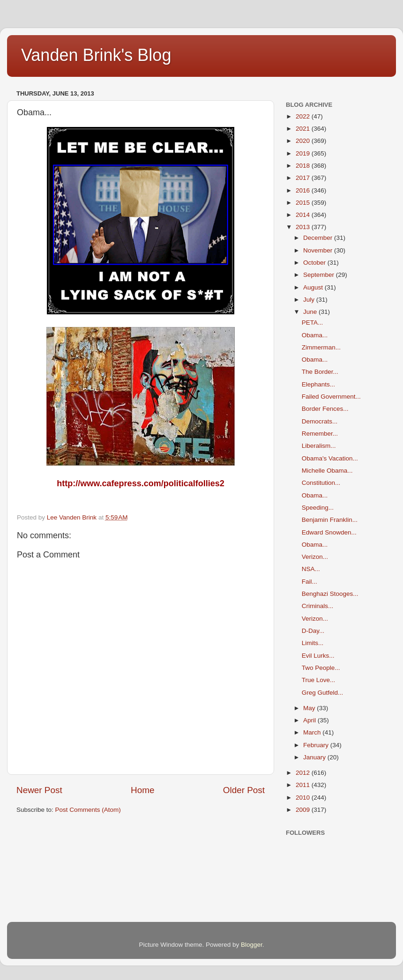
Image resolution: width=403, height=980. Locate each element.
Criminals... (318, 606)
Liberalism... (319, 446)
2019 (304, 153)
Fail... (310, 582)
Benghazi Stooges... (330, 594)
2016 (304, 190)
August (314, 287)
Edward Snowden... (329, 532)
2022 (304, 116)
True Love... (319, 680)
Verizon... (315, 557)
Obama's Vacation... (330, 458)
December (319, 238)
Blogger (252, 945)
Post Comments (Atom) (88, 810)
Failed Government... (331, 397)
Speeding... (318, 508)
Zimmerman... (321, 347)
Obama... (315, 335)
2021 (304, 129)
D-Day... (313, 631)
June (311, 312)
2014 (304, 215)
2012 (304, 773)
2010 (304, 798)
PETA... (313, 323)
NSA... (311, 569)
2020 (304, 141)
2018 (304, 166)
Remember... (320, 434)
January (315, 757)
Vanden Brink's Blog (96, 55)
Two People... (321, 668)
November (319, 250)
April (310, 720)
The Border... (320, 372)
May (310, 708)
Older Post (244, 790)
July (310, 300)
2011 (304, 785)
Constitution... (321, 483)
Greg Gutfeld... (323, 693)
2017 (304, 178)
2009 (304, 810)
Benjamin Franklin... (330, 520)
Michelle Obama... (327, 471)
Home (142, 790)
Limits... (313, 643)
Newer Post (39, 790)
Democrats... (320, 421)
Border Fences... (325, 409)
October (315, 263)
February (317, 745)
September (320, 275)
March (313, 732)
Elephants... (318, 384)
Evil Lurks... (318, 656)
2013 (304, 227)
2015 (304, 203)
